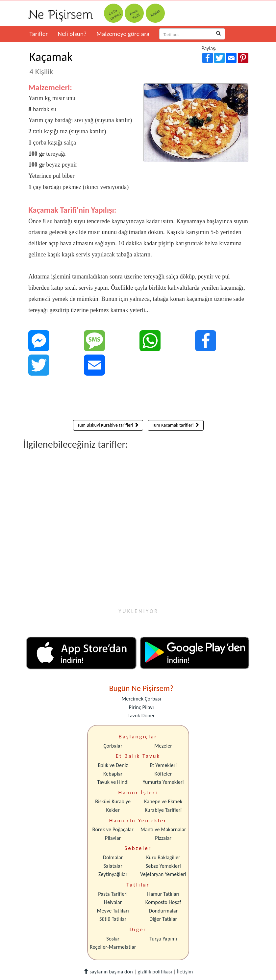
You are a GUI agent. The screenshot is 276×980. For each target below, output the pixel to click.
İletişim (185, 972)
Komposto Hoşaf (163, 902)
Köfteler (163, 774)
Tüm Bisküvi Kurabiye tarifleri (108, 425)
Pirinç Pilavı (141, 707)
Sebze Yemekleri (163, 866)
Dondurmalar (163, 911)
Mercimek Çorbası (141, 699)
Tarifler (39, 34)
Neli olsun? (72, 34)
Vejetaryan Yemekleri (163, 874)
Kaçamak (51, 63)
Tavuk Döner (141, 715)
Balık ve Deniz (113, 765)
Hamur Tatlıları (163, 894)
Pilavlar (113, 838)
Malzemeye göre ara (123, 34)
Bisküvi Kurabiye (113, 801)
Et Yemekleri (163, 765)
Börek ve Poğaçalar (113, 829)
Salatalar (113, 866)
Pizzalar (163, 838)
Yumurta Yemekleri (163, 782)
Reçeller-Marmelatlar (113, 947)
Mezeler (163, 746)
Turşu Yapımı (163, 939)
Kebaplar (113, 774)
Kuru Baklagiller (163, 857)
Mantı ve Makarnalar (163, 829)
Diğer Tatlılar (163, 919)
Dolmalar (113, 857)
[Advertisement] (138, 399)
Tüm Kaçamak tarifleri (176, 425)
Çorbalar (113, 746)
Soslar (113, 939)
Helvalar (113, 902)
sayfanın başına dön (108, 972)
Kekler (113, 810)
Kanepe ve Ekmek (163, 801)
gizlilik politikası (155, 972)
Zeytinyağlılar (113, 874)
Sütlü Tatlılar (113, 919)
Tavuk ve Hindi (113, 782)
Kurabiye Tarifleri (163, 810)
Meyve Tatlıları (113, 911)
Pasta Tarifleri (113, 894)
